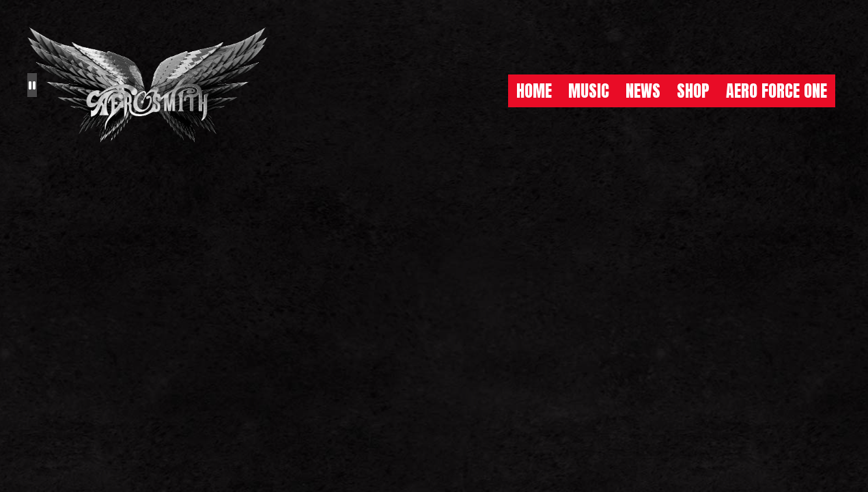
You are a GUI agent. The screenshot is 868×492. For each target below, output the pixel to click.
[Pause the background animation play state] (32, 85)
